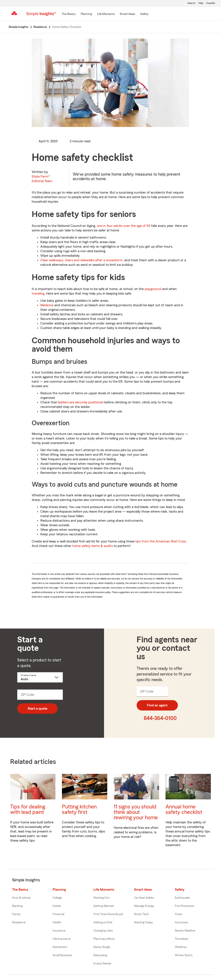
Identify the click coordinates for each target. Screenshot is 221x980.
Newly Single (102, 947)
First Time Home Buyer (108, 914)
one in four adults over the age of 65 (124, 226)
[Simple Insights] (41, 16)
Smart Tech (141, 914)
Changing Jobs (103, 931)
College (57, 898)
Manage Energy (144, 906)
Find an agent (157, 705)
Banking (17, 906)
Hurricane (181, 922)
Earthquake (182, 898)
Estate (57, 906)
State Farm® (42, 179)
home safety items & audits (92, 546)
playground (153, 289)
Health (57, 922)
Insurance (59, 931)
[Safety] (144, 14)
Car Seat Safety (144, 898)
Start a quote (37, 709)
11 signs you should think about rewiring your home (136, 812)
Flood (178, 914)
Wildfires (181, 947)
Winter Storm (184, 955)
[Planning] (86, 14)
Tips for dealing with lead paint (28, 810)
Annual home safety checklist (184, 810)
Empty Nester (102, 964)
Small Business (62, 955)
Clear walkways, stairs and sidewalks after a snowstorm (81, 260)
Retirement (60, 947)
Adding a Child (103, 922)
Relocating (100, 955)
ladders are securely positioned (81, 402)
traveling (38, 294)
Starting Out (101, 898)
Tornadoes (182, 939)
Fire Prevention (185, 906)
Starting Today (143, 922)
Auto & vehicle (21, 898)
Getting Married (104, 906)
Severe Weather (185, 931)
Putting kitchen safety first (79, 810)
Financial (58, 914)
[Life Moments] (106, 14)
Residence (19, 922)
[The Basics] (69, 14)
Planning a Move (104, 939)
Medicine (47, 305)
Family (16, 914)
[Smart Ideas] (127, 14)
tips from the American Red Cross (161, 541)
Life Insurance (62, 939)
